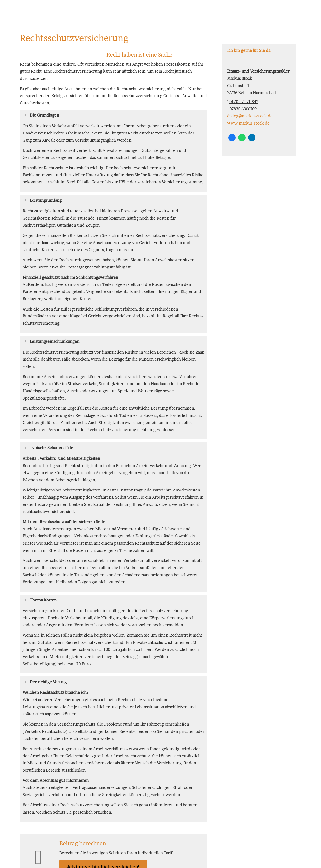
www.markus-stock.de (248, 123)
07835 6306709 (243, 109)
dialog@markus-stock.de (250, 116)
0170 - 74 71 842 (244, 102)
